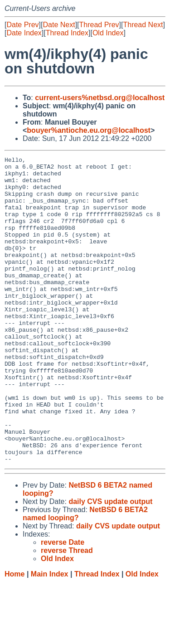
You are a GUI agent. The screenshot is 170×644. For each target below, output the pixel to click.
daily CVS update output (110, 563)
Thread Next (143, 25)
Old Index (108, 33)
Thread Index (67, 33)
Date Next (59, 25)
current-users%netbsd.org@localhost (100, 98)
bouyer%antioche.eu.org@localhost (89, 130)
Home (15, 635)
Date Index (24, 33)
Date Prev (22, 25)
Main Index (50, 635)
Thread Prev (99, 25)
